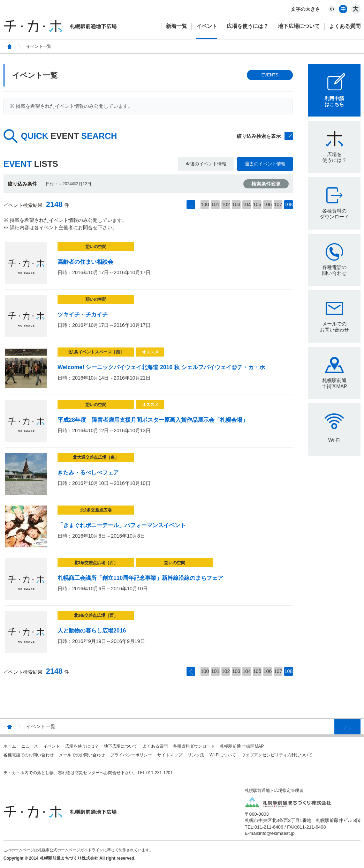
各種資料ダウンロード (194, 746)
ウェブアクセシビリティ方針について (277, 755)
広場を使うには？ (248, 26)
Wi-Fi (334, 440)
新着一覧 (176, 26)
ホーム (10, 746)
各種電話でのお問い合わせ (29, 755)
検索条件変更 (266, 184)
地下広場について (299, 26)
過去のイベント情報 (265, 164)
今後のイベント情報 (206, 164)
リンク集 (196, 755)
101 (215, 204)
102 (226, 204)
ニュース (30, 746)
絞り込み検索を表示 (259, 136)
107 (278, 204)
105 (257, 204)
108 (289, 204)
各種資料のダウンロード (334, 214)
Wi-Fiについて (223, 755)
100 (205, 204)
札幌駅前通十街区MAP (335, 383)
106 (268, 204)
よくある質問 (345, 26)
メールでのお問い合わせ (334, 327)
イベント (207, 26)
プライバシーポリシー (131, 755)
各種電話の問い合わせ (334, 270)
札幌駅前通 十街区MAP (242, 746)
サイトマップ (170, 755)
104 (247, 204)
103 (236, 204)
